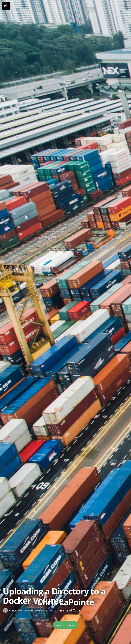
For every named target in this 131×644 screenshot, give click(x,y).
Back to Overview (65, 625)
